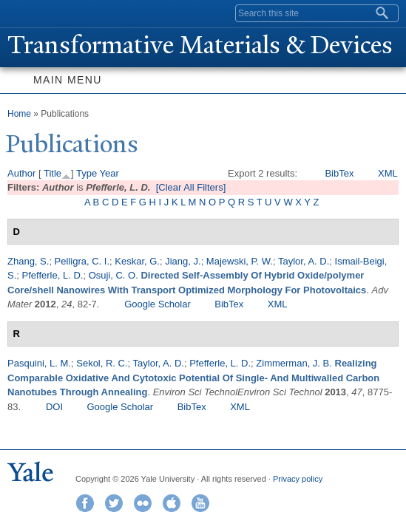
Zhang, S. (28, 261)
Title (53, 173)
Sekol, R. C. (102, 363)
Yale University (25, 13)
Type (87, 173)
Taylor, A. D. (304, 261)
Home (19, 114)
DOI (54, 407)
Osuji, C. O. (114, 275)
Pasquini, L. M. (39, 363)
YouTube (200, 503)
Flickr (143, 503)
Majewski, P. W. (240, 261)
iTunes (172, 503)
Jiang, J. (183, 261)
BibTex (339, 173)
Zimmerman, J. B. (294, 363)
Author (21, 173)
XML (388, 173)
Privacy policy (298, 479)
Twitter (114, 503)
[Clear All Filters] (191, 187)
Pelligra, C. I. (82, 261)
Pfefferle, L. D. (53, 275)
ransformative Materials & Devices (200, 45)
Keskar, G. (137, 261)
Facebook (85, 503)
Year (109, 173)
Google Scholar (158, 304)
